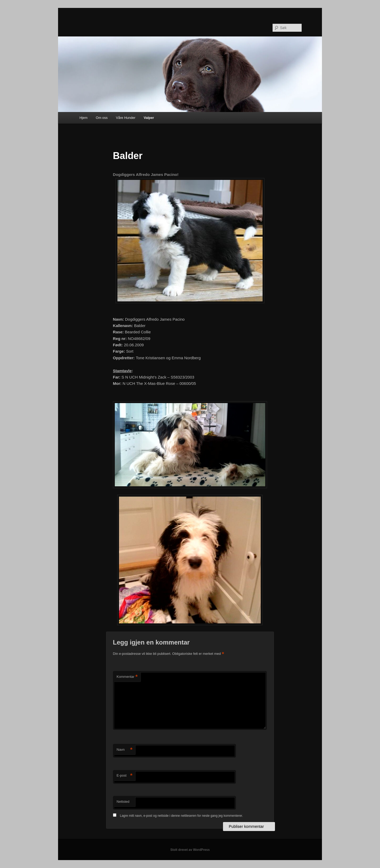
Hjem (83, 118)
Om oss (102, 118)
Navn (125, 750)
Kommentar (127, 677)
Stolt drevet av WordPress (190, 850)
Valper (149, 118)
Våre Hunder (126, 118)
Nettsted (123, 802)
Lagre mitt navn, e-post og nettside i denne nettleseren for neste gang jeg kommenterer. (181, 816)
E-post (125, 776)
